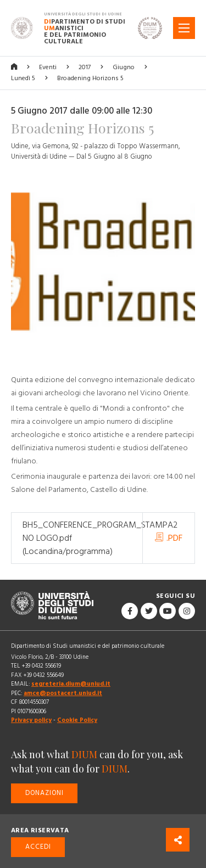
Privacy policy (31, 720)
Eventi (48, 67)
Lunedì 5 (23, 78)
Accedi (38, 847)
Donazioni (44, 793)
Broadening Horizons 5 (90, 78)
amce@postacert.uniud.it (63, 693)
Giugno (124, 67)
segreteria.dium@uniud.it (71, 684)
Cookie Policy (77, 720)
